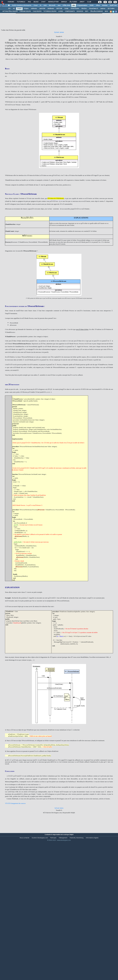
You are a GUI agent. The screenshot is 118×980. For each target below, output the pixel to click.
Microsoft (52, 5)
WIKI (106, 11)
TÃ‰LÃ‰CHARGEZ (96, 11)
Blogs (36, 2)
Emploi (64, 2)
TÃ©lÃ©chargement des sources (15, 803)
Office (98, 5)
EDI (74, 5)
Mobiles (105, 5)
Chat (43, 2)
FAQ (29, 2)
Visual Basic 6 (93, 9)
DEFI (87, 11)
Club (89, 2)
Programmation (82, 5)
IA (40, 5)
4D (14, 9)
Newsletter (53, 2)
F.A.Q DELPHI (37, 11)
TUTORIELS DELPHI (50, 11)
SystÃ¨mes (113, 5)
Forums (11, 2)
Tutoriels (21, 2)
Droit (82, 2)
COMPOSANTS (70, 11)
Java (59, 5)
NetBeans (51, 9)
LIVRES (61, 11)
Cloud (35, 5)
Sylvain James (59, 808)
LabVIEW (42, 9)
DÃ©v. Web (66, 5)
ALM (45, 5)
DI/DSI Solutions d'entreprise (22, 5)
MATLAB (59, 9)
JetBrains (34, 9)
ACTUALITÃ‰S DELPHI (10, 11)
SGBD (92, 5)
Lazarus (103, 9)
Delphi (19, 9)
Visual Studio (75, 9)
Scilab (66, 9)
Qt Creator (111, 9)
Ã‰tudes (73, 2)
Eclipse (26, 9)
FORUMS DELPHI (25, 11)
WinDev (84, 9)
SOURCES (80, 11)
